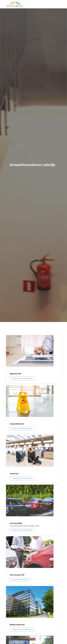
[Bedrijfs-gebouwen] (34, 613)
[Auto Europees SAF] (34, 564)
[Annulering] (34, 462)
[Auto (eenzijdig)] (34, 512)
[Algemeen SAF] (34, 356)
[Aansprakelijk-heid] (34, 413)
